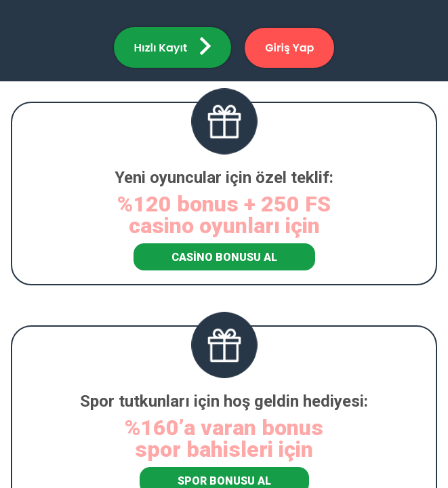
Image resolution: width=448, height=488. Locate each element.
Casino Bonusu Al (224, 257)
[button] (173, 47)
